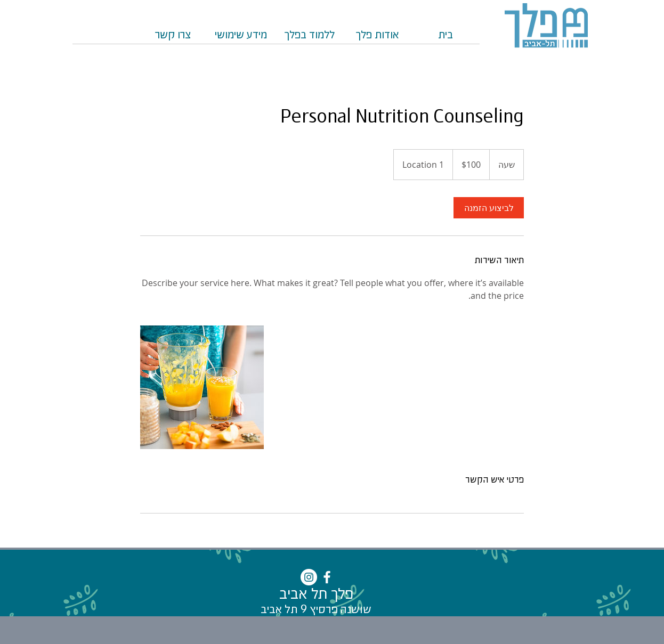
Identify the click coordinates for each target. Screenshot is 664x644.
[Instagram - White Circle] (309, 577)
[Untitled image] (202, 387)
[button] (309, 39)
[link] (489, 208)
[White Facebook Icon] (327, 577)
